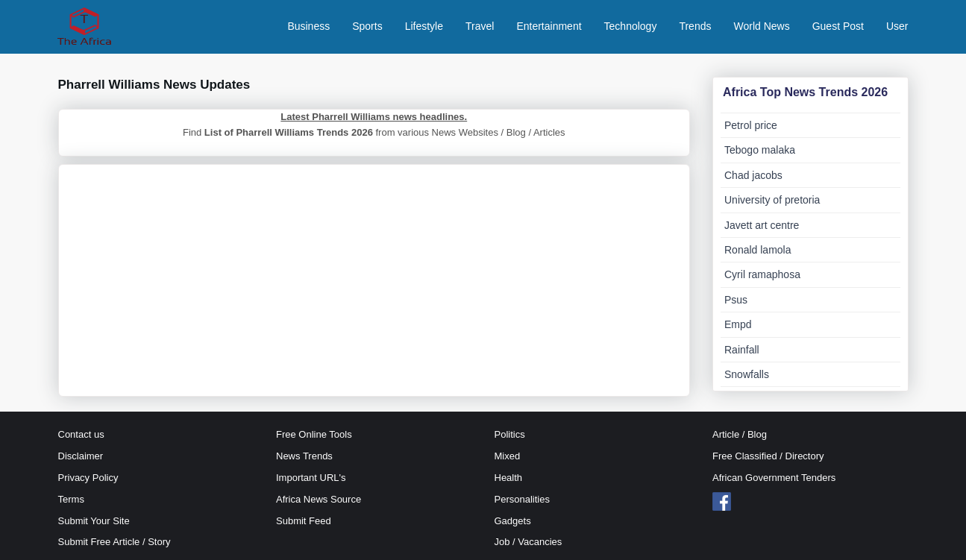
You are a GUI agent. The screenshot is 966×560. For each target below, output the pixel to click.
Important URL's (311, 478)
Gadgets (513, 521)
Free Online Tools (314, 434)
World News (761, 26)
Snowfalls (747, 374)
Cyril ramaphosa (762, 274)
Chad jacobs (753, 175)
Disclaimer (81, 456)
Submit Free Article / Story (115, 542)
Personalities (522, 499)
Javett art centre (762, 225)
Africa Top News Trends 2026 (805, 92)
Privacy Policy (88, 478)
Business (308, 26)
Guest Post (838, 26)
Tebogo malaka (760, 150)
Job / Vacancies (529, 542)
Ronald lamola (758, 250)
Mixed (508, 456)
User (897, 26)
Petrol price (751, 125)
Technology (631, 26)
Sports (367, 26)
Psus (736, 300)
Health (509, 478)
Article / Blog (740, 434)
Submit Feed (304, 521)
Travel (480, 26)
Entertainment (549, 26)
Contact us (81, 434)
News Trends (304, 456)
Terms (71, 499)
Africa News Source (319, 499)
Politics (510, 434)
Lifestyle (424, 26)
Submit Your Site (94, 521)
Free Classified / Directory (768, 456)
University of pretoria (772, 200)
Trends (695, 26)
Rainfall (742, 350)
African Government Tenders (774, 478)
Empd (738, 324)
